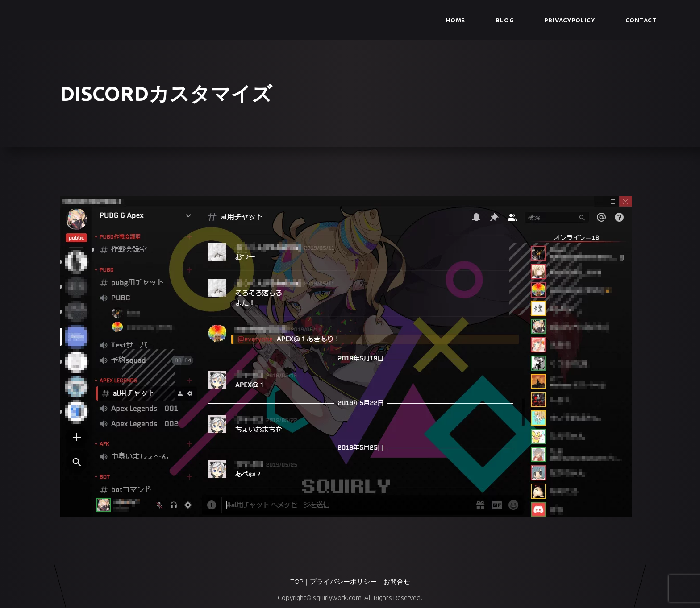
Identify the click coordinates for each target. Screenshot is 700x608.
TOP (297, 581)
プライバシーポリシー (343, 581)
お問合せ (397, 581)
